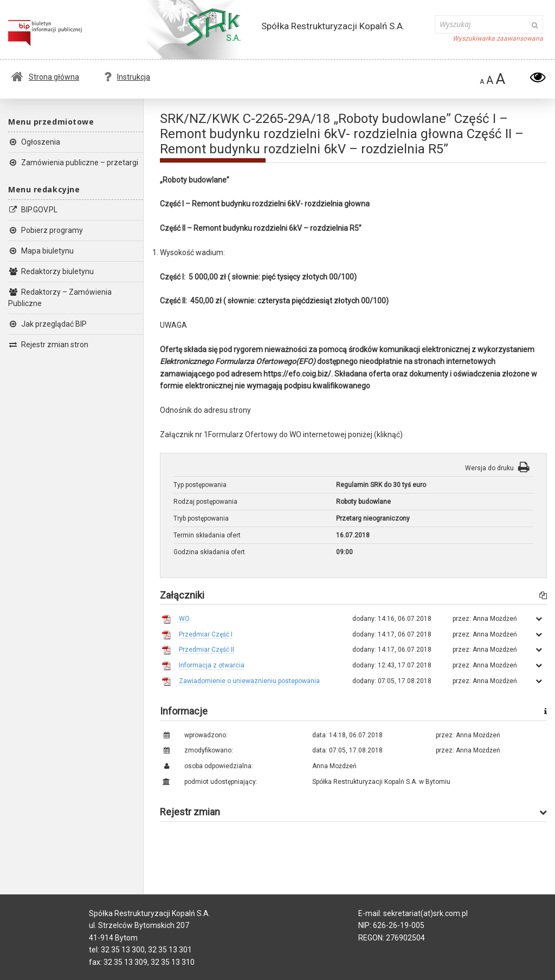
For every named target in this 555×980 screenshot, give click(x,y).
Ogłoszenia (34, 142)
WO (184, 619)
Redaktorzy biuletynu (51, 271)
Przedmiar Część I (206, 634)
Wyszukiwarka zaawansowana (498, 38)
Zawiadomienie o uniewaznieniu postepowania (249, 681)
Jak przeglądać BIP (47, 324)
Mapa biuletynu (41, 251)
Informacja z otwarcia (212, 665)
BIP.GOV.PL (33, 210)
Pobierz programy (46, 230)
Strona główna (45, 77)
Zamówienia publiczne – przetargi (73, 163)
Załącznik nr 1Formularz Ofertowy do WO (231, 434)
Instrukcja (127, 77)
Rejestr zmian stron (48, 345)
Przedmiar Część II (206, 650)
